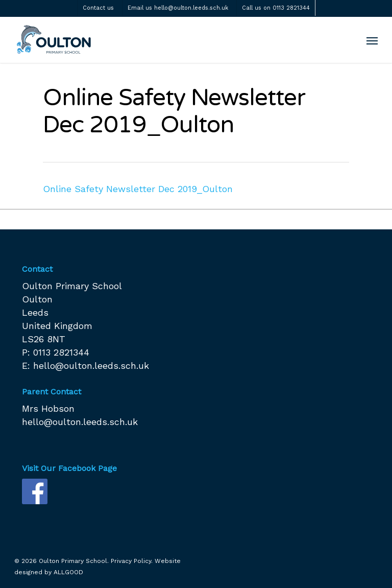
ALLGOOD (68, 572)
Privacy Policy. (132, 561)
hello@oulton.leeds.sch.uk (91, 366)
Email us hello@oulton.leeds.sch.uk (178, 8)
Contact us (98, 8)
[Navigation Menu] (372, 40)
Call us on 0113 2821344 (276, 8)
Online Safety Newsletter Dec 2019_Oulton (138, 189)
